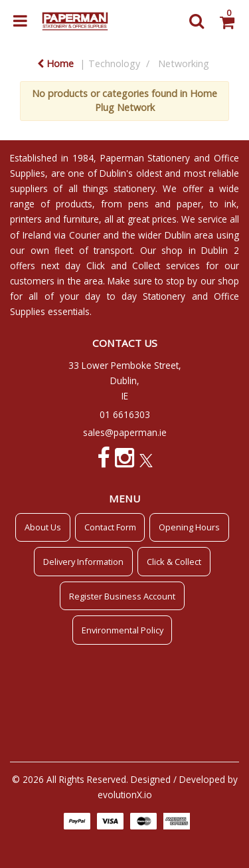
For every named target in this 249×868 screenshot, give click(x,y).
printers (26, 219)
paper (189, 204)
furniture (81, 219)
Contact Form (110, 527)
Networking (184, 63)
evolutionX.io (125, 795)
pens (138, 204)
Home (55, 63)
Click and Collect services (143, 266)
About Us (43, 527)
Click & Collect (174, 562)
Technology (114, 63)
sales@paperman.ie (125, 432)
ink (230, 204)
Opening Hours (189, 527)
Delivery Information (83, 562)
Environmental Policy (123, 630)
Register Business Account (122, 596)
